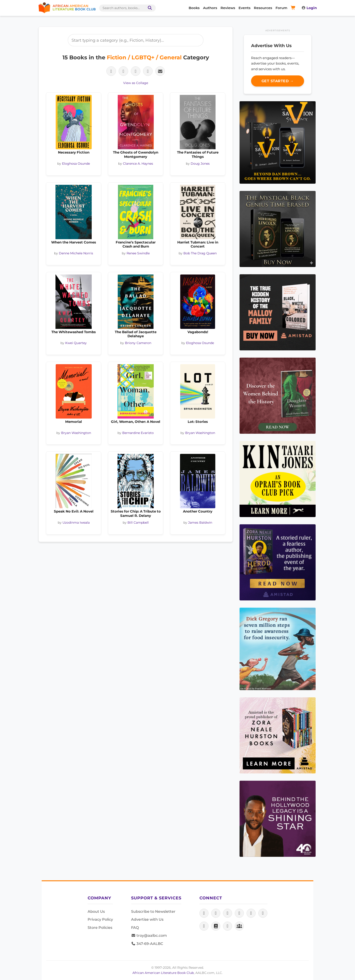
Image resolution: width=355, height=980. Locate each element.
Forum (281, 8)
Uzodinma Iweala (76, 523)
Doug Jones (200, 164)
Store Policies (100, 928)
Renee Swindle (138, 253)
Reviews (228, 8)
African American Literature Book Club (163, 973)
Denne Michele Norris (76, 253)
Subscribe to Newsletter (153, 911)
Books (194, 8)
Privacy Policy (100, 919)
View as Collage (136, 83)
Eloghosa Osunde (76, 164)
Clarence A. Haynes (138, 164)
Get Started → (278, 81)
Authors (210, 8)
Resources (263, 8)
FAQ (135, 928)
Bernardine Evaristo (138, 433)
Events (245, 8)
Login (309, 8)
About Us (96, 911)
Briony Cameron (138, 343)
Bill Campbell (138, 523)
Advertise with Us (147, 919)
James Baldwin (200, 523)
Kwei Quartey (76, 343)
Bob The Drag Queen (200, 253)
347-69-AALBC (147, 944)
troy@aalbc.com (149, 935)
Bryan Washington (76, 433)
